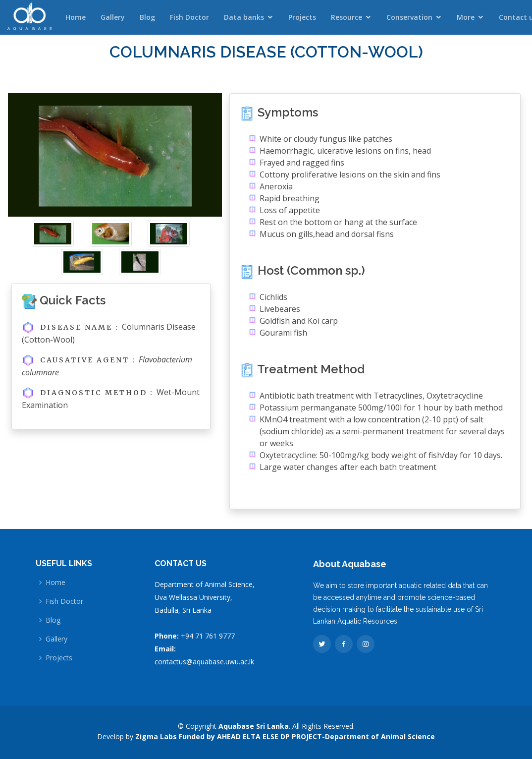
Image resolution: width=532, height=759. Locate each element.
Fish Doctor (189, 17)
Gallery (113, 17)
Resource (346, 17)
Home (76, 17)
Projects (302, 17)
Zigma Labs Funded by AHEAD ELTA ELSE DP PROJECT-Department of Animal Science (285, 736)
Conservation (409, 17)
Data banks (244, 17)
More (466, 17)
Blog (147, 17)
